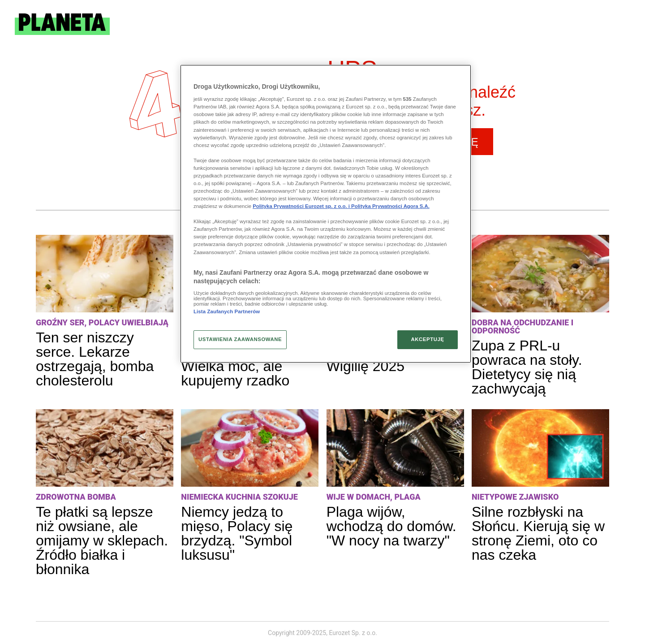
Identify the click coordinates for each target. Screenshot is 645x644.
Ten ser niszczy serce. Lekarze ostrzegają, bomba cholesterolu (95, 359)
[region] (326, 214)
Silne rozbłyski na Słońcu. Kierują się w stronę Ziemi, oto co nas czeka (538, 533)
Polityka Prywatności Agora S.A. (390, 206)
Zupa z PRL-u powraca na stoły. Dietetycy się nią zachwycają (527, 367)
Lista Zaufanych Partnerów (227, 311)
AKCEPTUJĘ (427, 339)
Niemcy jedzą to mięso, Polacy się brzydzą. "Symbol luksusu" (237, 533)
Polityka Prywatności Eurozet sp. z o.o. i (302, 206)
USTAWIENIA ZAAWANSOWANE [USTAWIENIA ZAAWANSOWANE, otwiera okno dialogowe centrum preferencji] (240, 339)
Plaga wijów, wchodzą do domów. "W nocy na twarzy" (391, 526)
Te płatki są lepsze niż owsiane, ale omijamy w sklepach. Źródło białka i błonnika (102, 540)
